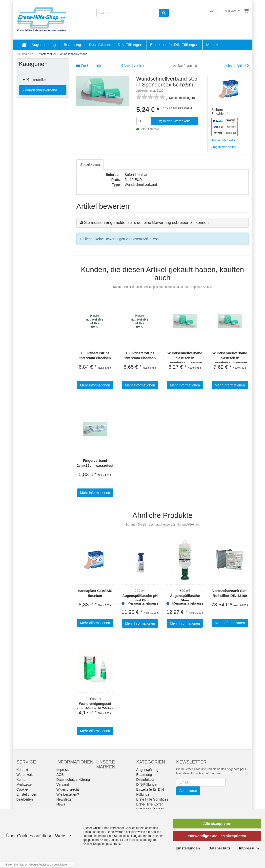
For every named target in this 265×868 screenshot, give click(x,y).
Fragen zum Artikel (224, 147)
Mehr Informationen (95, 385)
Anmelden (232, 11)
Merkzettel (25, 784)
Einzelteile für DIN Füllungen (174, 45)
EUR (214, 11)
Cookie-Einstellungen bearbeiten (27, 794)
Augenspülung (44, 45)
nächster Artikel (235, 66)
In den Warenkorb (175, 121)
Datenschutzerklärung (73, 780)
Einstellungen (188, 848)
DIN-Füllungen (130, 45)
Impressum (65, 770)
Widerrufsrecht (68, 789)
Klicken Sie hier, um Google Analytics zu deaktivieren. (37, 865)
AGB (60, 775)
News (61, 804)
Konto (21, 780)
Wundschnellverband (40, 90)
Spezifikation (90, 165)
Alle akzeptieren (217, 823)
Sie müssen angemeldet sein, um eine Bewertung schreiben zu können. (147, 222)
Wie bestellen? (68, 794)
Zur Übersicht (91, 66)
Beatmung (72, 45)
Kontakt (22, 770)
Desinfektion (99, 45)
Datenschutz (219, 848)
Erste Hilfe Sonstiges (152, 799)
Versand (63, 784)
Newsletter (64, 799)
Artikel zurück (134, 66)
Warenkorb (25, 775)
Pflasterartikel (35, 80)
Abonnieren (188, 791)
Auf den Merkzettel (224, 140)
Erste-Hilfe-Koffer (149, 804)
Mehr (212, 45)
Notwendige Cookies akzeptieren (217, 836)
